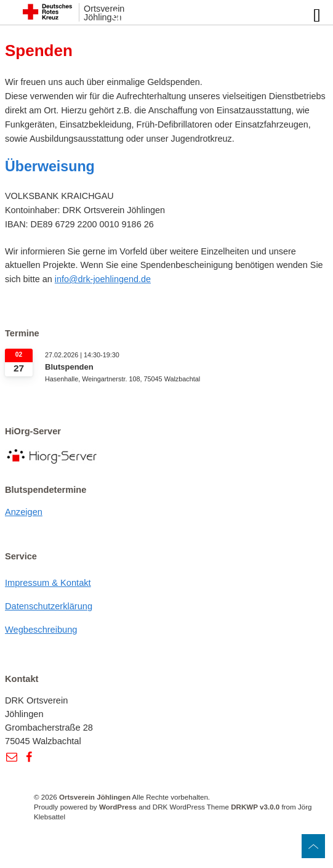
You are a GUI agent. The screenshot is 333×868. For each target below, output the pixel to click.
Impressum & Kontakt (48, 583)
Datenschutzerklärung (49, 606)
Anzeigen (24, 512)
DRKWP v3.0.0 (255, 807)
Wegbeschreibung (41, 630)
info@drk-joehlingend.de (103, 279)
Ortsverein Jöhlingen (95, 797)
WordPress (118, 807)
